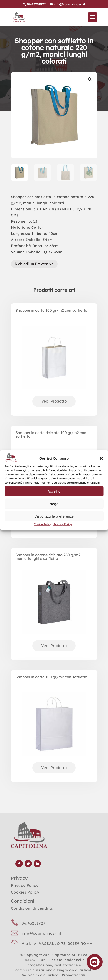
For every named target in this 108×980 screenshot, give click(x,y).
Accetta (54, 491)
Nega (54, 504)
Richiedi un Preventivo (34, 264)
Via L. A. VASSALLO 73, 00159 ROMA (57, 944)
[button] (101, 458)
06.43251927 (34, 923)
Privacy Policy (63, 524)
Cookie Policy (43, 524)
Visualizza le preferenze (54, 516)
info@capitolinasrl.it (41, 933)
